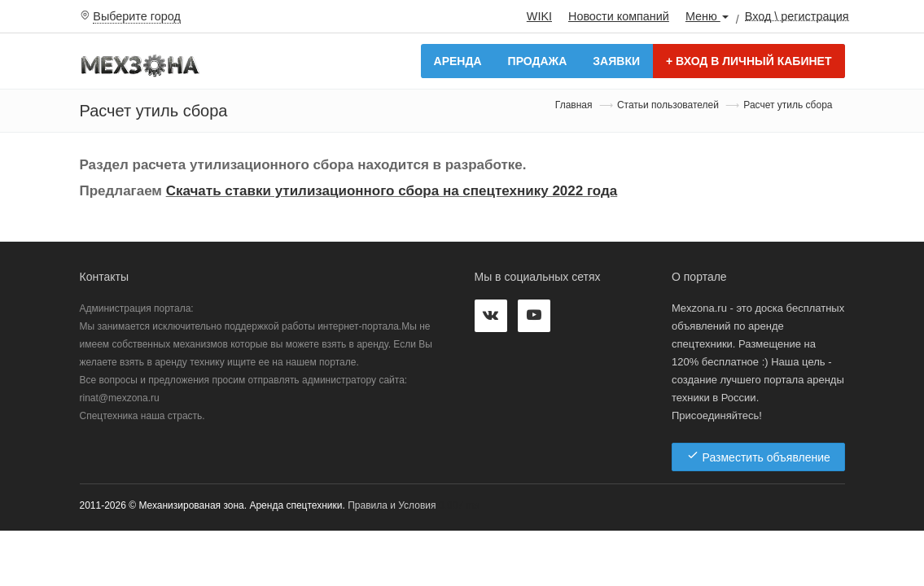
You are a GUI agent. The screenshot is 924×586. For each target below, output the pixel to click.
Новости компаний (619, 16)
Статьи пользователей (668, 105)
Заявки (616, 61)
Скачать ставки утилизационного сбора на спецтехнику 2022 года (392, 191)
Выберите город (137, 16)
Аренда (458, 61)
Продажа (538, 61)
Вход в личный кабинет (749, 61)
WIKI (539, 16)
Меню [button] (707, 16)
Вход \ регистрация (797, 15)
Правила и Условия (392, 505)
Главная (574, 105)
